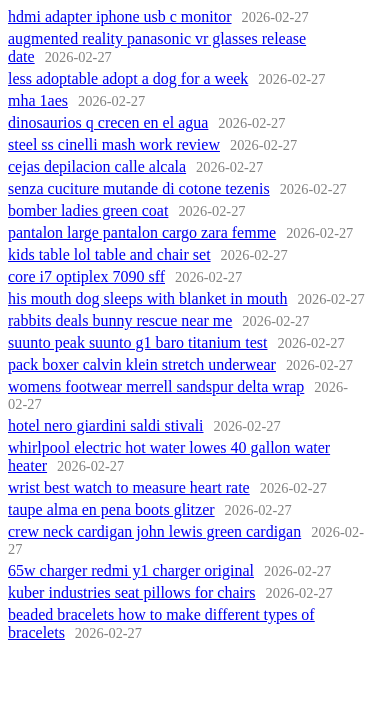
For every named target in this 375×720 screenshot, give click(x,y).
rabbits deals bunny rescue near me (120, 320)
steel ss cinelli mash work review (114, 144)
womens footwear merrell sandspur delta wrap (156, 386)
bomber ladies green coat (88, 210)
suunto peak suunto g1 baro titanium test (138, 342)
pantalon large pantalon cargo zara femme (142, 232)
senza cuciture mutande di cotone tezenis (139, 188)
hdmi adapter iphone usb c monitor (120, 16)
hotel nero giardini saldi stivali (106, 425)
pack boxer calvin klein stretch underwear (142, 364)
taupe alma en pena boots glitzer (111, 509)
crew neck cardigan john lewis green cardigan (154, 531)
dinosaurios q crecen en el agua (108, 122)
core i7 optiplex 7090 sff (86, 276)
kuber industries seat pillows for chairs (132, 592)
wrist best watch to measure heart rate (129, 487)
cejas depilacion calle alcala (97, 166)
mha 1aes (38, 100)
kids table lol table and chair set (109, 254)
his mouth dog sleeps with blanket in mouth (148, 298)
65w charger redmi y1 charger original (131, 570)
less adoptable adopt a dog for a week (128, 78)
